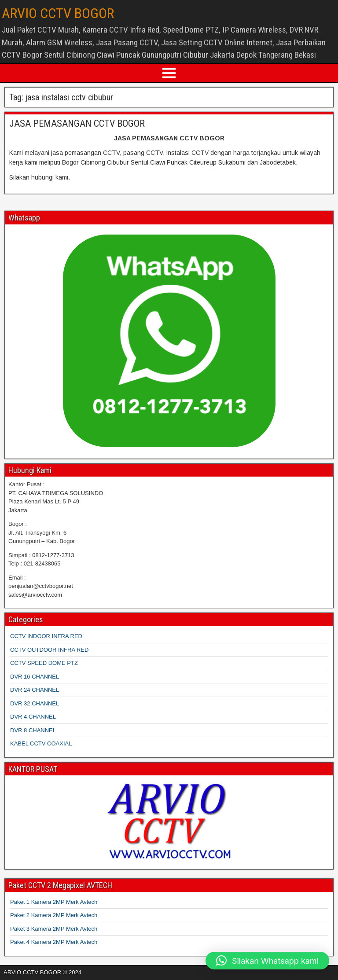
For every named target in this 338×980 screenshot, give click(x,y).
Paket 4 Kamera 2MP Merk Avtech (54, 942)
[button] (267, 961)
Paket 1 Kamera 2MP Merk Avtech (54, 902)
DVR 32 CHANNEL (35, 703)
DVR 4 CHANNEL (33, 717)
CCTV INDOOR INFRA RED (46, 636)
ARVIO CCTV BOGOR (58, 13)
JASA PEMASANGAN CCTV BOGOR (77, 123)
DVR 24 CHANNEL (35, 690)
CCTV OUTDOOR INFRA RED (49, 650)
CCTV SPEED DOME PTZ (44, 663)
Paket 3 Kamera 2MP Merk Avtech (54, 929)
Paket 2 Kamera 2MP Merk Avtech (54, 915)
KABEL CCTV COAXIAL (41, 743)
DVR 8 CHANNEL (33, 730)
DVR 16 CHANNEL (35, 677)
